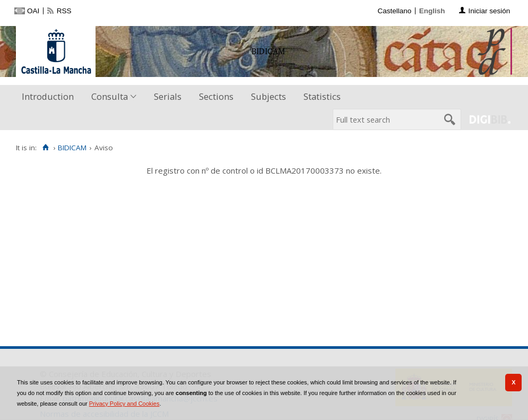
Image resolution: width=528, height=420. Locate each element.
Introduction (48, 96)
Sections (216, 96)
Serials (168, 96)
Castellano (394, 11)
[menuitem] (50, 97)
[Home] (45, 148)
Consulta (110, 96)
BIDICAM (72, 148)
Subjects (269, 96)
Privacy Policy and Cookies (124, 404)
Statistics (322, 96)
